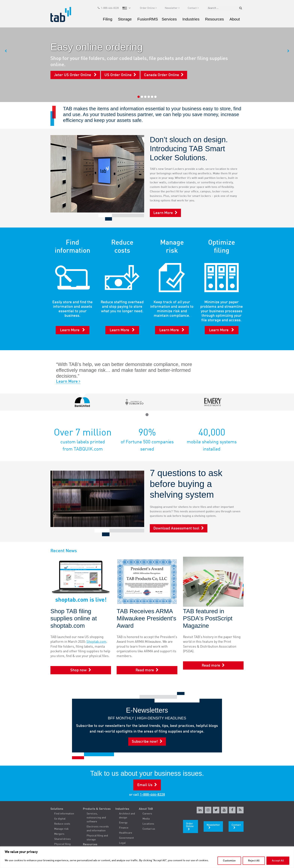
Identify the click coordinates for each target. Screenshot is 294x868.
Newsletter (171, 9)
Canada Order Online (162, 75)
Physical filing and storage (97, 838)
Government (126, 838)
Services (169, 20)
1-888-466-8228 (110, 9)
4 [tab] (149, 97)
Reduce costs (62, 824)
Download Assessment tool (176, 529)
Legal (122, 843)
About (235, 20)
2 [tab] (142, 97)
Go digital (60, 819)
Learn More (163, 213)
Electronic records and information (98, 829)
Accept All (278, 861)
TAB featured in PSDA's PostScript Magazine (208, 618)
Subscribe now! (145, 742)
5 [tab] (152, 97)
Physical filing (62, 844)
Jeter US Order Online (73, 75)
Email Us (145, 785)
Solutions (57, 809)
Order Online (147, 9)
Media (146, 819)
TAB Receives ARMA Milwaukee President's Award (146, 618)
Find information (64, 814)
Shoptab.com (96, 642)
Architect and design (127, 816)
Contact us (149, 829)
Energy (123, 823)
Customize (229, 861)
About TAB (146, 809)
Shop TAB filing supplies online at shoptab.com (74, 618)
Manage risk (61, 829)
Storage (125, 20)
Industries (191, 20)
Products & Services (97, 809)
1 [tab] (139, 97)
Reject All (254, 861)
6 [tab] (155, 97)
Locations (148, 824)
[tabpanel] (147, 51)
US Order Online (118, 75)
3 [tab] (145, 97)
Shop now (78, 670)
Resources (214, 20)
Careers (147, 814)
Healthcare (126, 833)
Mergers (59, 834)
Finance (124, 828)
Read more (145, 670)
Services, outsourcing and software (96, 818)
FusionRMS (148, 20)
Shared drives (62, 839)
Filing (108, 20)
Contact (192, 9)
